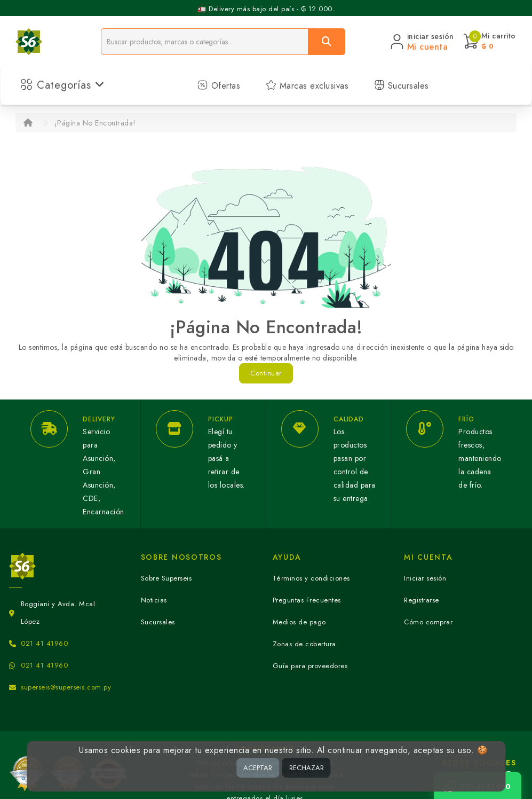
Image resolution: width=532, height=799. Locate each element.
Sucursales (402, 86)
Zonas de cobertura (304, 644)
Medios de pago (299, 622)
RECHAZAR (307, 768)
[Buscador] (205, 42)
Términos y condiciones (311, 578)
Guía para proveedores (310, 666)
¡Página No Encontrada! (95, 123)
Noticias (154, 600)
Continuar (266, 373)
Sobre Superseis (166, 578)
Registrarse (422, 600)
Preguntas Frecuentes (307, 600)
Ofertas (219, 86)
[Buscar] (327, 42)
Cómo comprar (428, 622)
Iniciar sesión (425, 578)
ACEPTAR (258, 768)
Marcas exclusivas (307, 86)
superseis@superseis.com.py (66, 687)
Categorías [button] (63, 85)
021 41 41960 (44, 643)
